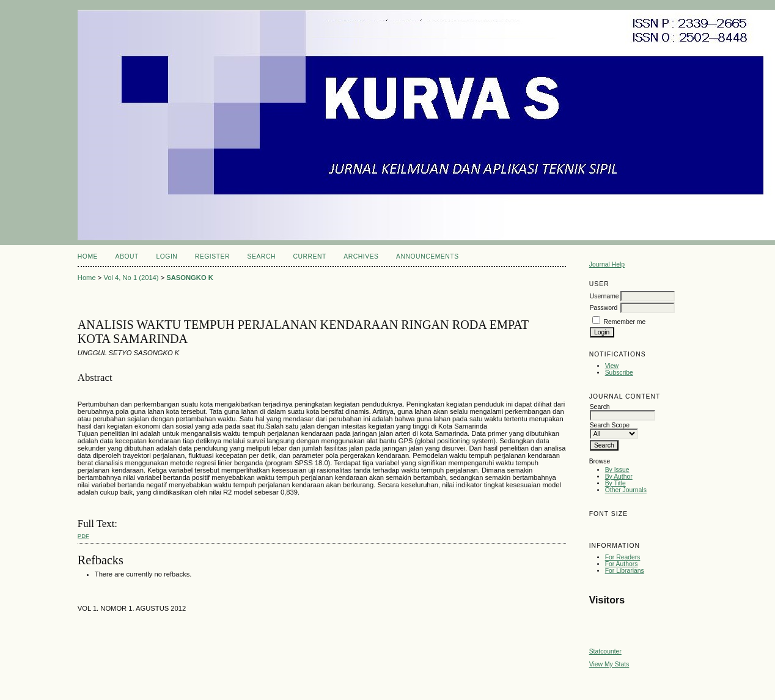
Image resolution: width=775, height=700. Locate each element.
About (127, 256)
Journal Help (607, 264)
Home (88, 256)
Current (309, 256)
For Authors (622, 564)
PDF (83, 536)
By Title (615, 483)
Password (604, 308)
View (612, 366)
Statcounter (605, 651)
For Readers (623, 557)
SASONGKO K (189, 278)
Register (212, 256)
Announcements (428, 256)
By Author (619, 477)
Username (604, 296)
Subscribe (619, 373)
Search (262, 256)
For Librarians (625, 571)
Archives (361, 256)
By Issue (617, 470)
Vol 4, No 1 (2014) (131, 278)
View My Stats (609, 664)
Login (167, 256)
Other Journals (626, 490)
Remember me (625, 322)
